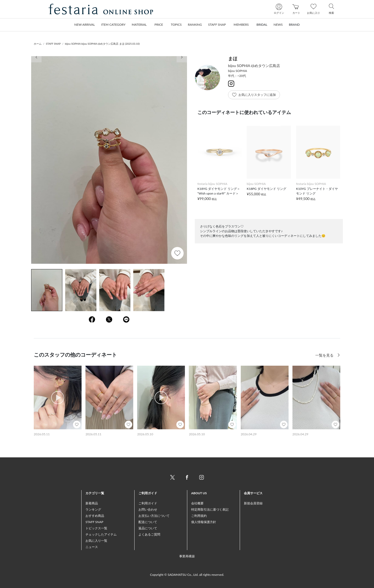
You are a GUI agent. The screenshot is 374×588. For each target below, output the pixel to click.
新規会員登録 (253, 503)
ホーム (38, 44)
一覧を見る (325, 355)
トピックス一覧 (96, 528)
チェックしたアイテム (101, 534)
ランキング (93, 509)
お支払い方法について (154, 516)
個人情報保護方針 (204, 522)
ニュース (92, 547)
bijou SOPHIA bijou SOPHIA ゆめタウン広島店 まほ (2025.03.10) (102, 44)
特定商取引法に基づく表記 (210, 509)
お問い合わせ (148, 509)
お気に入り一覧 (96, 541)
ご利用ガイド (148, 503)
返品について (148, 528)
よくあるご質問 (149, 534)
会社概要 (197, 503)
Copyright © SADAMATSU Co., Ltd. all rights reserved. (187, 575)
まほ (233, 58)
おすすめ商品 (95, 516)
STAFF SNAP (53, 44)
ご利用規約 (199, 516)
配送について (148, 522)
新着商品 (92, 503)
